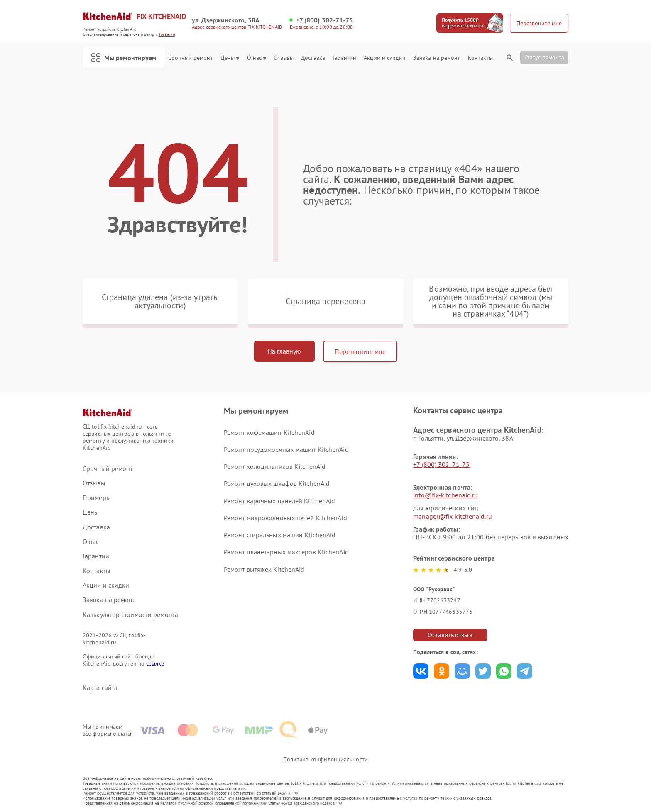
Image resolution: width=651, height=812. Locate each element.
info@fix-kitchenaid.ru (445, 495)
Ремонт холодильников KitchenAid (275, 466)
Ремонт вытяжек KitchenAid (264, 569)
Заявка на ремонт (437, 58)
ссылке (155, 663)
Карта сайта (100, 688)
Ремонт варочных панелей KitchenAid (279, 501)
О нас (257, 58)
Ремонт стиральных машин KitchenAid (280, 535)
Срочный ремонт (190, 58)
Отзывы (284, 58)
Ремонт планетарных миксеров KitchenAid (286, 552)
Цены (230, 58)
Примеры (97, 498)
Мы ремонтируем (124, 58)
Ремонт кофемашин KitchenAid (269, 432)
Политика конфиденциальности (325, 759)
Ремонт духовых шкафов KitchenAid (277, 483)
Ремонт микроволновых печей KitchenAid (285, 518)
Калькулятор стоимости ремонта (130, 615)
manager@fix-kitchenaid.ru (453, 516)
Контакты (480, 58)
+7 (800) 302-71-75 (325, 20)
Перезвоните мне (360, 351)
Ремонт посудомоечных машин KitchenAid (286, 449)
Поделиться (421, 671)
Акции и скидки (384, 58)
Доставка (313, 58)
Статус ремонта (544, 57)
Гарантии (344, 58)
